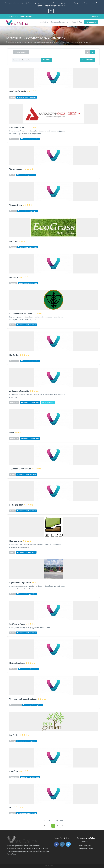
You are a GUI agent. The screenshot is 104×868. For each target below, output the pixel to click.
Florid (12, 433)
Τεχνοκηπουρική (16, 169)
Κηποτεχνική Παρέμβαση (20, 583)
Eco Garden (14, 735)
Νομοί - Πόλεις (77, 22)
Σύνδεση (95, 16)
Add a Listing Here (88, 60)
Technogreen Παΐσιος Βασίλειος (23, 699)
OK (51, 11)
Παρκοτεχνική (15, 541)
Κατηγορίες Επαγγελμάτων (60, 22)
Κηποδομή (14, 771)
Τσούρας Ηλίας (16, 205)
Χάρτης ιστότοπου (85, 845)
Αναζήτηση (47, 60)
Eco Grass (13, 241)
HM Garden (14, 355)
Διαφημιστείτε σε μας (86, 849)
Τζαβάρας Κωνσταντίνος (20, 469)
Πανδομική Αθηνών (18, 91)
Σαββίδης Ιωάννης (17, 624)
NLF (11, 807)
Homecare (14, 277)
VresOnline (44, 22)
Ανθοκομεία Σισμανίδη (19, 391)
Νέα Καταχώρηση (91, 22)
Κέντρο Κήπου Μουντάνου (21, 313)
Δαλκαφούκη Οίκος (18, 127)
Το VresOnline (83, 842)
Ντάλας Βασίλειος (17, 663)
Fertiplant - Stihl (16, 505)
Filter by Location (21, 52)
